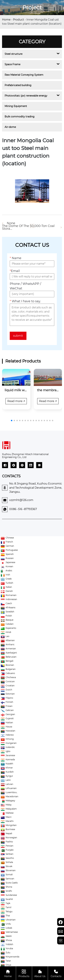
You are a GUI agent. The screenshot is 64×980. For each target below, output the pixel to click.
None (11, 223)
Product (19, 20)
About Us (40, 973)
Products (24, 973)
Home (6, 20)
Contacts (56, 973)
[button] (12, 421)
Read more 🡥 (16, 401)
